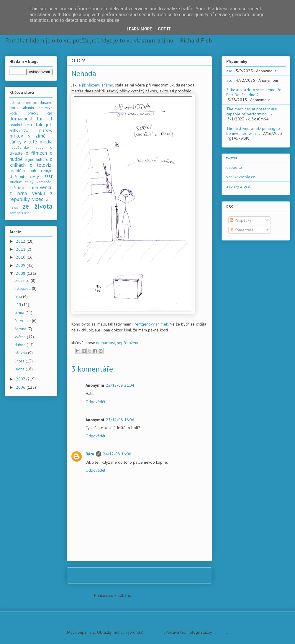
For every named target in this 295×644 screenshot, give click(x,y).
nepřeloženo (128, 343)
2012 (21, 241)
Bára (90, 454)
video (38, 199)
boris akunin (22, 108)
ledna (20, 369)
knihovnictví (19, 130)
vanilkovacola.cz (241, 177)
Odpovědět (95, 402)
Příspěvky (241, 220)
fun (40, 119)
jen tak (34, 125)
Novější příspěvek (91, 575)
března (21, 353)
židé (27, 213)
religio (47, 171)
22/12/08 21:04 (120, 385)
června (21, 329)
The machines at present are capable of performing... (252, 111)
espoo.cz (234, 167)
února (20, 361)
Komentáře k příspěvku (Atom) (158, 595)
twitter (232, 158)
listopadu (23, 288)
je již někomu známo (95, 85)
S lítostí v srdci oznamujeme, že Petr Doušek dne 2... (254, 92)
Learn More (139, 29)
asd (229, 71)
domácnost (105, 343)
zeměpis (16, 213)
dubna (21, 345)
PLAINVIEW (154, 632)
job (49, 125)
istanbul (16, 125)
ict (50, 119)
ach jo (15, 102)
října (19, 296)
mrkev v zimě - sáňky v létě (31, 139)
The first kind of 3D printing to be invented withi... (253, 131)
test (21, 188)
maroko (46, 130)
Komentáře (242, 230)
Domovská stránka (141, 575)
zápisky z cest (238, 186)
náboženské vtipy (26, 147)
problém (17, 171)
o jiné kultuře (36, 159)
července (23, 321)
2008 (21, 273)
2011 (21, 249)
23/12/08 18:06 (120, 420)
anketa (27, 103)
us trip (32, 188)
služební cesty (24, 176)
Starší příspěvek (190, 575)
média (46, 142)
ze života (38, 206)
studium (16, 182)
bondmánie (43, 102)
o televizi (41, 165)
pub (33, 171)
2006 (21, 387)
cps (50, 113)
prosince (23, 280)
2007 (21, 379)
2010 (21, 257)
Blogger (220, 632)
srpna (20, 313)
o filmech (36, 153)
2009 (21, 265)
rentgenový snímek (151, 324)
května (21, 337)
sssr (49, 176)
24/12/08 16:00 (117, 454)
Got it (164, 29)
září (18, 305)
